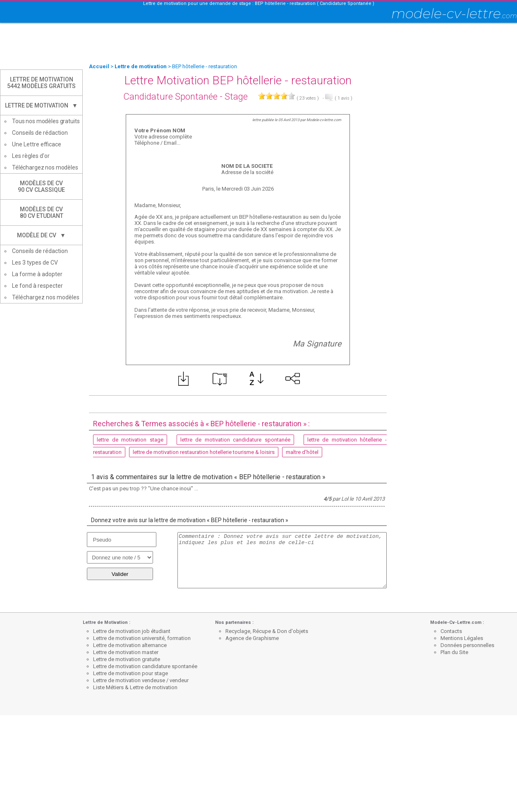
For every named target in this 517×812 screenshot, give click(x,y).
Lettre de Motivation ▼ (41, 105)
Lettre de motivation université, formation (142, 638)
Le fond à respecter (37, 286)
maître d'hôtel (302, 452)
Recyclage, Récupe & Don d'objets (267, 631)
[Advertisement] (258, 43)
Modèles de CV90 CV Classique (41, 186)
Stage (236, 97)
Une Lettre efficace (37, 144)
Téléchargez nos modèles (45, 167)
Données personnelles (467, 645)
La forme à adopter (37, 274)
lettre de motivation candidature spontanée (235, 440)
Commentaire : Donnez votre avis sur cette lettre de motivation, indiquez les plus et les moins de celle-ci (282, 560)
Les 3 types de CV (35, 263)
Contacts (451, 631)
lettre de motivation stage (130, 440)
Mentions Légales (462, 638)
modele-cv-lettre (454, 13)
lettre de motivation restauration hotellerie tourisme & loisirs (204, 452)
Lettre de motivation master (126, 652)
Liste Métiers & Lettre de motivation (135, 687)
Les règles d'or (31, 156)
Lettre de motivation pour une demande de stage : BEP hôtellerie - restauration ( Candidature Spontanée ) (259, 4)
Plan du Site (454, 652)
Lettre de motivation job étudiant (132, 631)
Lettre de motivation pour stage (130, 673)
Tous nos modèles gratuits (46, 121)
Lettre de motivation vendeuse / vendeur (141, 680)
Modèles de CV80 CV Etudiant (42, 213)
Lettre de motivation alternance (130, 645)
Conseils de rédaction (40, 133)
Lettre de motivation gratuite (127, 659)
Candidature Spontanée (170, 97)
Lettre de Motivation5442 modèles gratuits (41, 83)
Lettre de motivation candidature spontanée (145, 666)
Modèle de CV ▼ (41, 235)
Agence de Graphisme (252, 638)
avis (343, 98)
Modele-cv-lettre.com (324, 120)
